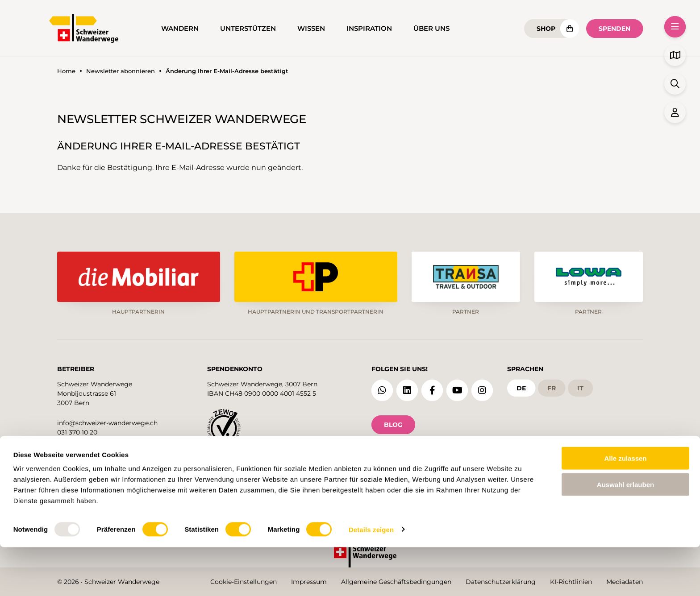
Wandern (180, 29)
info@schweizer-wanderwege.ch (107, 421)
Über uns (431, 29)
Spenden (615, 29)
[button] (675, 27)
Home (66, 71)
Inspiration (369, 29)
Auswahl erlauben (625, 533)
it (580, 386)
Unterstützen (248, 29)
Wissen (311, 29)
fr (552, 386)
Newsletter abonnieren (121, 71)
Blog (393, 422)
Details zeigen (371, 578)
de (521, 386)
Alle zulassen (625, 507)
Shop (546, 29)
